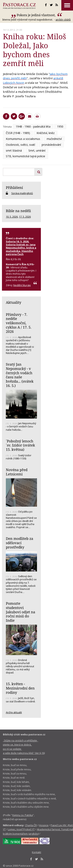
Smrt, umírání (37, 150)
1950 (60, 126)
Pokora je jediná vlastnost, (37, 15)
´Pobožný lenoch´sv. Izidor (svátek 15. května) (20, 445)
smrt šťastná (14, 150)
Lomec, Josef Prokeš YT (21, 829)
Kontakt (36, 852)
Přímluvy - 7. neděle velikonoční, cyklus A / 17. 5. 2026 (19, 323)
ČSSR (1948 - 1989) (18, 133)
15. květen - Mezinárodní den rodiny (20, 688)
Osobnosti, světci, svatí (20, 145)
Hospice (44, 825)
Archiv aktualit (14, 712)
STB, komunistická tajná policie (26, 156)
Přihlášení (14, 188)
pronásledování (51, 145)
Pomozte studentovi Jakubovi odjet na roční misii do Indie (21, 612)
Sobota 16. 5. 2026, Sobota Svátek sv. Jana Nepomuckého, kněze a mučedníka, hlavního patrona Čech (21, 248)
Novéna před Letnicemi (17, 472)
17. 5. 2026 (25, 217)
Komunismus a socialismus (23, 139)
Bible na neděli (18, 211)
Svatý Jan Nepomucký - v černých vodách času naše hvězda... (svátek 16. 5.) (20, 375)
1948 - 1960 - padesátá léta (33, 126)
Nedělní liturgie (22, 285)
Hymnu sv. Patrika (22, 815)
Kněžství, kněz (46, 133)
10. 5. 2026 (12, 217)
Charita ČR (31, 825)
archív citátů (63, 20)
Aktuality (14, 302)
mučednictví (54, 139)
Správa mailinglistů (22, 193)
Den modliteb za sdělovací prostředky (19, 543)
